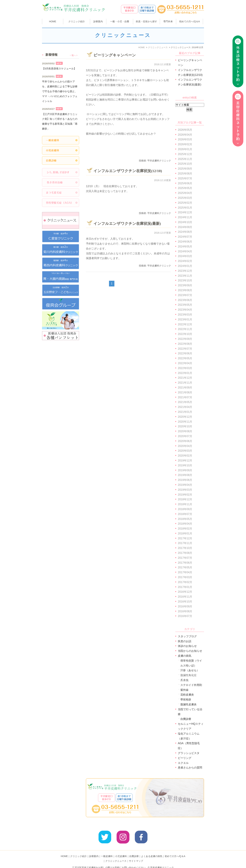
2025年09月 (185, 169)
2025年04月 (185, 193)
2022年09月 (185, 339)
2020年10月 (185, 426)
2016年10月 (185, 602)
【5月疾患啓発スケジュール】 (59, 68)
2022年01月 (185, 373)
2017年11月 (185, 543)
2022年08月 (185, 344)
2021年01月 (185, 412)
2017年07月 (185, 558)
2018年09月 (185, 509)
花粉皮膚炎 (187, 695)
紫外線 (184, 690)
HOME (53, 21)
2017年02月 (185, 582)
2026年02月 (185, 144)
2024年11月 (185, 217)
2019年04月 (185, 485)
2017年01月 (185, 587)
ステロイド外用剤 (191, 685)
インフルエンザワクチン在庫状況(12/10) (128, 171)
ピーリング (185, 758)
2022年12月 (185, 324)
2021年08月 (185, 392)
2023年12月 (185, 271)
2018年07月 (185, 514)
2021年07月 (185, 397)
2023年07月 (185, 295)
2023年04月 (185, 310)
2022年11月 (185, 329)
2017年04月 (185, 572)
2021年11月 (185, 383)
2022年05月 (185, 358)
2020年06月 (185, 441)
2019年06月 (185, 480)
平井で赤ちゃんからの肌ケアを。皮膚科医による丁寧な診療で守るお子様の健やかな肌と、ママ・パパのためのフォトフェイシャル (60, 91)
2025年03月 (185, 198)
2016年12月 (185, 592)
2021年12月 (185, 378)
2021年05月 (185, 402)
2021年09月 (185, 388)
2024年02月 (185, 261)
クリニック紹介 (78, 851)
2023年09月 (185, 285)
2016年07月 (185, 616)
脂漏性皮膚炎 (188, 704)
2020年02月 (185, 456)
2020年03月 (185, 451)
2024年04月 (185, 251)
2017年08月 (185, 553)
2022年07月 (185, 349)
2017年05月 (185, 567)
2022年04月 (185, 363)
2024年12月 (185, 212)
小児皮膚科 (121, 851)
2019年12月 (185, 461)
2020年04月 (185, 446)
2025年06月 (185, 183)
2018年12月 (185, 499)
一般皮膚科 (107, 851)
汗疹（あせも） (190, 670)
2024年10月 (185, 222)
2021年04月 (185, 407)
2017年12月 (185, 538)
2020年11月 (185, 422)
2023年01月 (185, 319)
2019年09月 (185, 470)
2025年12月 (185, 154)
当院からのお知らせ (190, 651)
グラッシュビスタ (189, 753)
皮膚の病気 (185, 656)
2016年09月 (185, 606)
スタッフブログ (187, 636)
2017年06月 (185, 563)
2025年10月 (185, 164)
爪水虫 (184, 680)
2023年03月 (185, 315)
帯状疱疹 (186, 700)
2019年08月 (185, 475)
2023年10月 (185, 280)
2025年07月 (185, 178)
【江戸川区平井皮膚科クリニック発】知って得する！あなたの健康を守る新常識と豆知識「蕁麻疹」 (60, 121)
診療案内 (98, 21)
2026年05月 (185, 130)
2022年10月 (185, 334)
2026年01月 (185, 149)
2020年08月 (185, 431)
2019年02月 (185, 495)
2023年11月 (185, 276)
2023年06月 (185, 300)
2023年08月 (185, 290)
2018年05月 (185, 519)
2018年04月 (185, 524)
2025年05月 (185, 188)
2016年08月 (185, 611)
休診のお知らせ (187, 646)
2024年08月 (185, 232)
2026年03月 (185, 139)
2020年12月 (185, 417)
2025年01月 (185, 208)
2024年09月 (185, 227)
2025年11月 (185, 159)
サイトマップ (136, 856)
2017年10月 (185, 548)
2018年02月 (185, 529)
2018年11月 (185, 504)
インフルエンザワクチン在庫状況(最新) (127, 224)
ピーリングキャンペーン (115, 55)
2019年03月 (185, 490)
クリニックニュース (116, 856)
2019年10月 (185, 465)
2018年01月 (185, 533)
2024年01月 (185, 266)
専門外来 (168, 21)
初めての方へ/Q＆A (175, 851)
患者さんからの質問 (190, 768)
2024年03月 (185, 256)
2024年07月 (185, 237)
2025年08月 (185, 174)
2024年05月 (185, 247)
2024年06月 (185, 242)
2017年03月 (185, 577)
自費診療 (186, 719)
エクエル (183, 763)
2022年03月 (185, 368)
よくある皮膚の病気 (152, 851)
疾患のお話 (185, 641)
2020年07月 (185, 436)
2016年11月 (185, 597)
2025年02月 (185, 203)
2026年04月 (185, 135)
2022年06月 (185, 353)
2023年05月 (185, 305)
